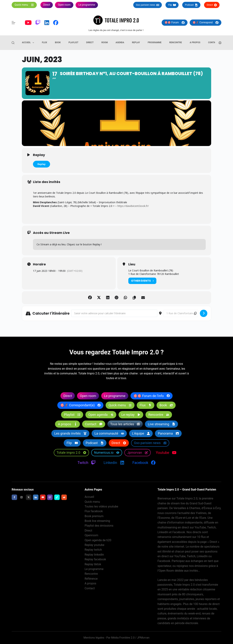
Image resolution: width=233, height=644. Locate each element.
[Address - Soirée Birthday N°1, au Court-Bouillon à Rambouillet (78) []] (114, 314)
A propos (195, 42)
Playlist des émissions (99, 526)
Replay (136, 42)
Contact (213, 42)
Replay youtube (94, 545)
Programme (155, 42)
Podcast (191, 5)
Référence (91, 579)
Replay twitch (93, 550)
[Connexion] (220, 43)
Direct (212, 5)
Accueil (29, 43)
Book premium (94, 516)
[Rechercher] (13, 43)
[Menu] (13, 23)
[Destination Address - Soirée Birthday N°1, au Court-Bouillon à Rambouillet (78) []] (181, 314)
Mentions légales (94, 638)
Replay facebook (95, 559)
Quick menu (92, 502)
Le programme (94, 569)
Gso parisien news (148, 5)
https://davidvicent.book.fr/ (133, 207)
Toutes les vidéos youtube (101, 506)
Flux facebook (94, 511)
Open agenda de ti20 (98, 540)
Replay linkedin (94, 555)
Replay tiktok (93, 564)
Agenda (120, 42)
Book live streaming (97, 521)
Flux (44, 42)
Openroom (91, 535)
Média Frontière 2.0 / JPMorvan (130, 638)
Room (105, 42)
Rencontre (176, 42)
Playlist (73, 42)
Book (58, 42)
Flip (172, 5)
